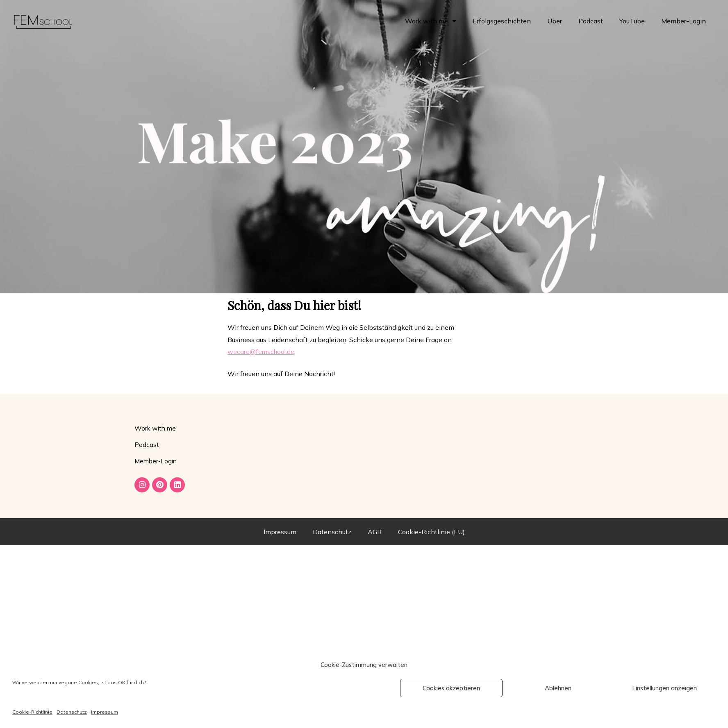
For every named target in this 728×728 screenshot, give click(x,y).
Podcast (591, 21)
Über (555, 21)
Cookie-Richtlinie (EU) (431, 533)
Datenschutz (72, 712)
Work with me (431, 21)
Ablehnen (558, 688)
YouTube (632, 21)
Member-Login (684, 21)
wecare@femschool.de (262, 352)
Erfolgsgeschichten (502, 21)
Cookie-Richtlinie (32, 712)
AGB (375, 533)
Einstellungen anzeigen (664, 688)
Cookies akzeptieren (451, 688)
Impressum (105, 712)
